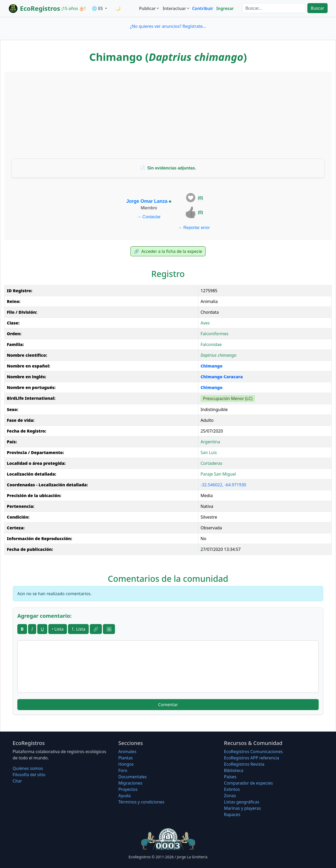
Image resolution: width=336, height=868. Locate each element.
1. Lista (78, 629)
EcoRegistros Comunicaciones (253, 752)
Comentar (168, 705)
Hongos (126, 764)
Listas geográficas (241, 802)
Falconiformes (214, 334)
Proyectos (128, 789)
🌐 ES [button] (98, 8)
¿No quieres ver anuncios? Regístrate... (168, 26)
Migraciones (130, 783)
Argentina (210, 442)
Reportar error (194, 228)
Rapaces (232, 814)
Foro (123, 770)
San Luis (209, 452)
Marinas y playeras (242, 808)
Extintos (232, 789)
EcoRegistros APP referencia (251, 758)
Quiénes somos (28, 768)
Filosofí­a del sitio (29, 775)
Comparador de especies (248, 783)
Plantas (126, 758)
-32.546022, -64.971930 (223, 485)
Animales (127, 752)
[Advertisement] (168, 115)
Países (230, 777)
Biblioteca (234, 770)
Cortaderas (211, 463)
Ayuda (125, 796)
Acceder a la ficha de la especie (168, 251)
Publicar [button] (147, 8)
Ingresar (225, 8)
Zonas (230, 796)
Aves (205, 323)
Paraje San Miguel (218, 474)
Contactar (149, 217)
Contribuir (203, 8)
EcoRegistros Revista (244, 764)
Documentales (133, 777)
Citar (17, 781)
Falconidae (211, 344)
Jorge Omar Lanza (147, 201)
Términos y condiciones (141, 802)
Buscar (317, 8)
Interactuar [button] (174, 8)
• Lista (58, 629)
